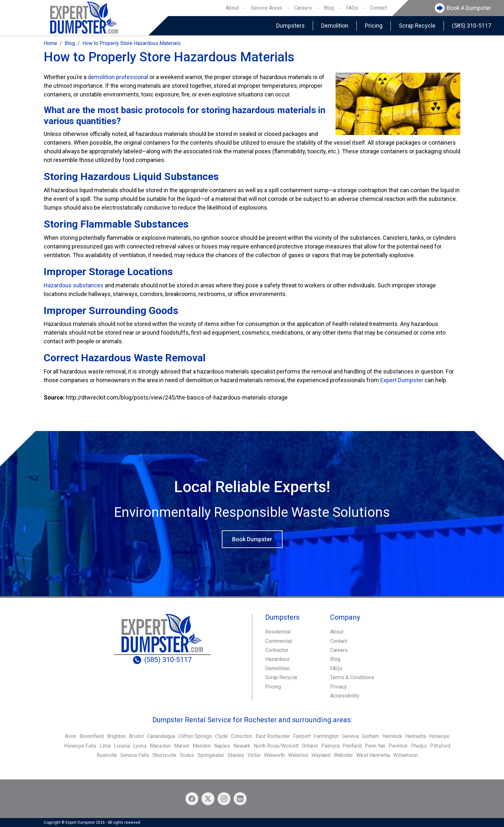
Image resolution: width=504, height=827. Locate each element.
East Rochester (273, 736)
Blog (329, 8)
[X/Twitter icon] (208, 799)
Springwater (211, 755)
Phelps (419, 746)
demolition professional (118, 77)
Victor (254, 755)
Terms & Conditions (352, 677)
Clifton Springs (195, 736)
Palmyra (330, 746)
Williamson (405, 755)
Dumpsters (290, 26)
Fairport (302, 736)
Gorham (370, 736)
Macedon (160, 746)
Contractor (277, 650)
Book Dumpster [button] (252, 539)
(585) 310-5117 (472, 26)
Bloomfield (92, 736)
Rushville (107, 755)
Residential (278, 632)
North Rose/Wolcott (276, 746)
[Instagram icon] (224, 799)
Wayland (321, 755)
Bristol (136, 736)
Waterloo (298, 755)
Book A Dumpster (469, 8)
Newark (242, 746)
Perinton (398, 746)
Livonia (122, 746)
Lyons (140, 746)
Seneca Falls (135, 755)
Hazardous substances (74, 285)
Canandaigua (161, 736)
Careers (303, 8)
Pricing (374, 26)
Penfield (352, 746)
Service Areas (266, 8)
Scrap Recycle (417, 26)
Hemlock (392, 736)
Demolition (335, 26)
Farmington (326, 736)
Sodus (187, 755)
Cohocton (242, 736)
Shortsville (164, 755)
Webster (343, 755)
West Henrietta (373, 755)
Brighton (116, 736)
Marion (182, 746)
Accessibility (345, 696)
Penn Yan (375, 746)
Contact (378, 8)
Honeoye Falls (80, 746)
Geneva (350, 736)
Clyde (221, 736)
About (232, 8)
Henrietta (416, 736)
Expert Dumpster (402, 380)
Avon (71, 736)
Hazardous (277, 659)
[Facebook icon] (192, 799)
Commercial (279, 641)
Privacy (338, 687)
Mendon (202, 746)
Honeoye (439, 736)
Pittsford (440, 746)
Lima (105, 746)
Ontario (310, 746)
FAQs (352, 8)
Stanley (236, 755)
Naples (222, 746)
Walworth (274, 755)
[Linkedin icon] (240, 799)
